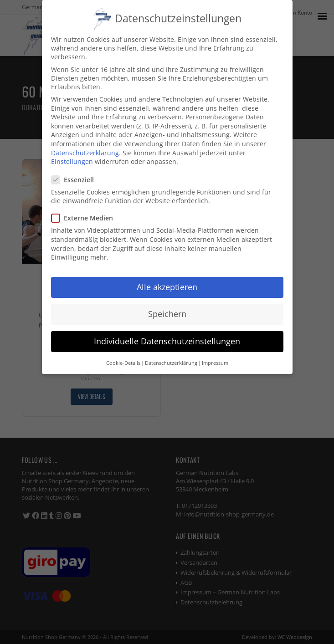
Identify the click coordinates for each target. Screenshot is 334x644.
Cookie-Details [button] (123, 362)
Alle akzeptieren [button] (167, 286)
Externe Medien (86, 217)
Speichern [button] (167, 313)
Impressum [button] (215, 362)
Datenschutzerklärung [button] (171, 362)
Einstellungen (72, 161)
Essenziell (76, 179)
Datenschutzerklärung (85, 152)
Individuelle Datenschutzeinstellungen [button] (167, 341)
